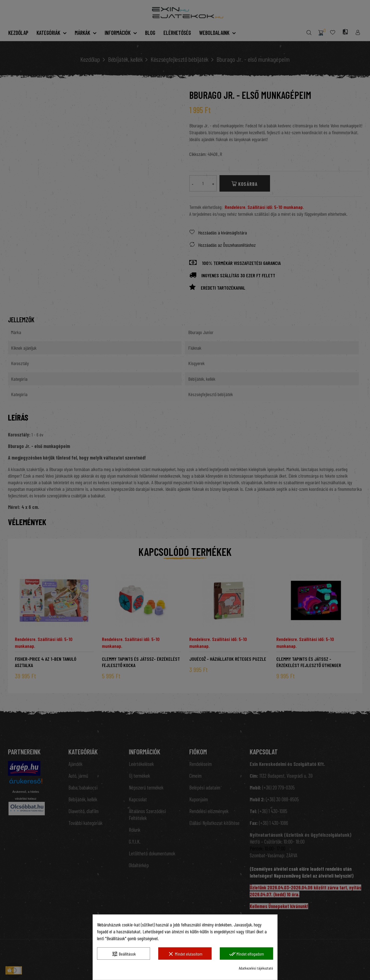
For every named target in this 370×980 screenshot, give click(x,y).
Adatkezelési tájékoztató (256, 968)
